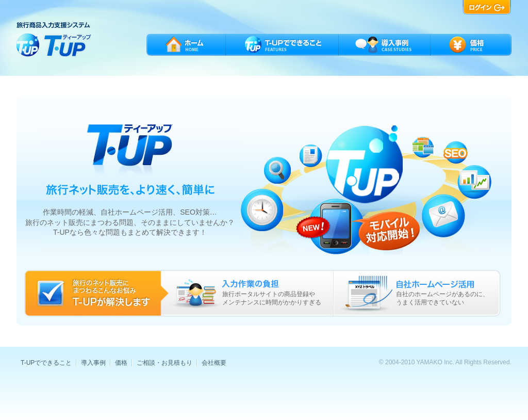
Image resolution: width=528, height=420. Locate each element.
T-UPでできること (46, 363)
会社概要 (214, 363)
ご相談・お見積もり (164, 363)
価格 (121, 363)
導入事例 (93, 363)
